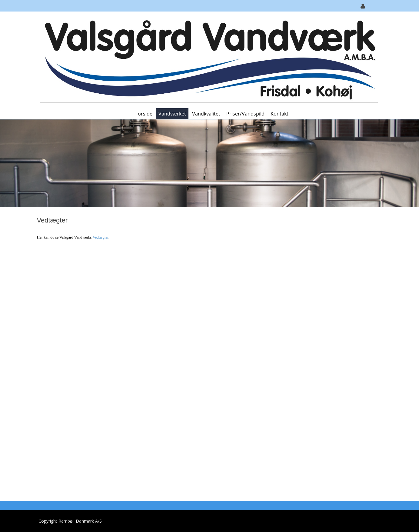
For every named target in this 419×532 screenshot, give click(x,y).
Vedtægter (101, 237)
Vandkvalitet (206, 114)
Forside (144, 114)
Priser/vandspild (245, 114)
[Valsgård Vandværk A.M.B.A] (207, 59)
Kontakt (279, 114)
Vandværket (172, 114)
